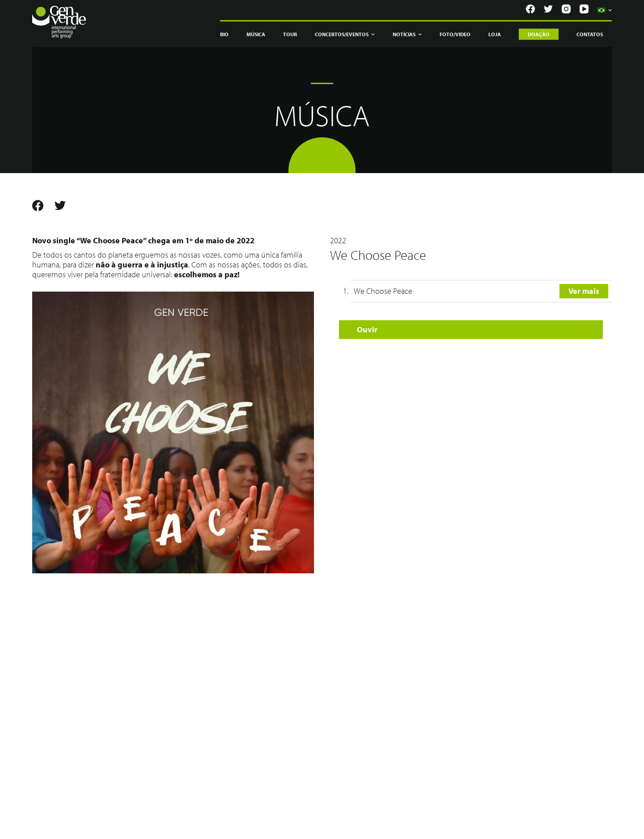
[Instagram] (566, 9)
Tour (290, 34)
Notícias (407, 34)
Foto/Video (455, 34)
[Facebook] (530, 9)
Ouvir (367, 329)
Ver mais (584, 291)
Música (256, 34)
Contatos (590, 34)
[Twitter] (548, 9)
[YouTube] (584, 9)
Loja (495, 34)
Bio (224, 34)
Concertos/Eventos (345, 34)
